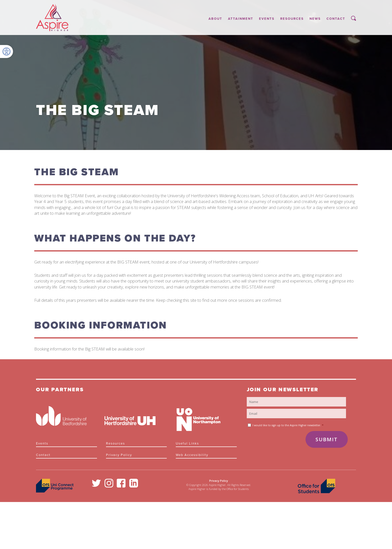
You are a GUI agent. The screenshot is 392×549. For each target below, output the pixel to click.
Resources (292, 19)
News (315, 19)
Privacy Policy (119, 455)
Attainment (241, 19)
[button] (6, 51)
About (215, 19)
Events (267, 19)
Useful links (187, 443)
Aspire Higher (52, 17)
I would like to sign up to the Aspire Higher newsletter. (288, 425)
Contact (336, 19)
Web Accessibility (192, 455)
